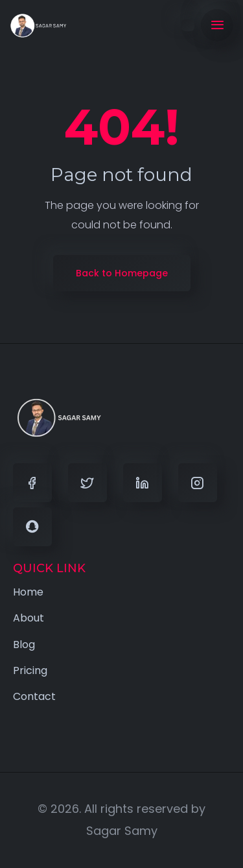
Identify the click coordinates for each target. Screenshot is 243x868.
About (29, 618)
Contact (34, 696)
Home (28, 592)
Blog (24, 645)
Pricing (30, 670)
